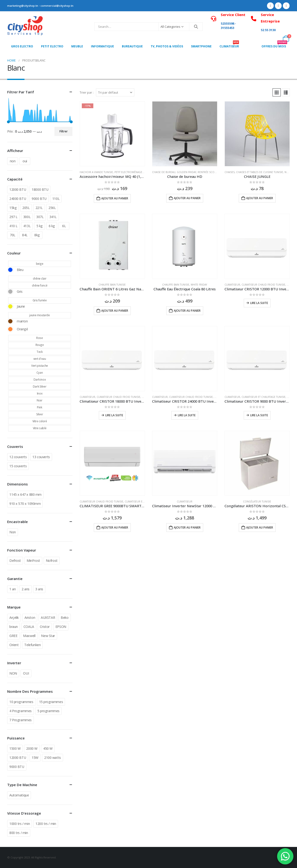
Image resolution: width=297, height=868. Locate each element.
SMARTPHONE (201, 46)
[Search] (196, 27)
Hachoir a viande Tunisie (96, 172)
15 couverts (18, 466)
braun (14, 627)
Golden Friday (187, 172)
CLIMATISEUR (229, 45)
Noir (39, 400)
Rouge (40, 345)
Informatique (102, 46)
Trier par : (87, 92)
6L (64, 226)
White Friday (199, 285)
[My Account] (275, 39)
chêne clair (40, 279)
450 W (48, 748)
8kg (37, 235)
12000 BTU (18, 189)
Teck (39, 352)
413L (27, 226)
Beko (65, 617)
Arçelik (14, 617)
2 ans (26, 589)
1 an (12, 589)
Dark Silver (40, 386)
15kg (13, 208)
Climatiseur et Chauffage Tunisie (264, 397)
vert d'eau (40, 359)
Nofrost (52, 561)
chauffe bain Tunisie (112, 285)
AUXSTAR (48, 617)
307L (40, 217)
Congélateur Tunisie (257, 502)
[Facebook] (270, 6)
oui (25, 161)
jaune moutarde (39, 315)
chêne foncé (40, 285)
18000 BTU (40, 189)
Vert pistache (40, 366)
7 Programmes (21, 720)
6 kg (52, 226)
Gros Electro (22, 46)
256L (52, 208)
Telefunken (32, 645)
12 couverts (18, 457)
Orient (14, 645)
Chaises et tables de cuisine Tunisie (260, 172)
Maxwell (29, 636)
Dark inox (40, 380)
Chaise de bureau (164, 172)
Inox (40, 393)
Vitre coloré (40, 421)
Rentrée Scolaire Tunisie (214, 172)
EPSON (61, 627)
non (13, 161)
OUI (26, 673)
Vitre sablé (40, 428)
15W (35, 758)
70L (13, 235)
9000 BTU (39, 199)
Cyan (40, 373)
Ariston (30, 617)
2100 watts (53, 758)
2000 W (32, 748)
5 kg (40, 226)
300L (27, 217)
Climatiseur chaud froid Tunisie (263, 285)
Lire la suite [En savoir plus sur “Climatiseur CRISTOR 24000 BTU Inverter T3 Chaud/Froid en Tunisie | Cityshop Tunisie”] (187, 415)
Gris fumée (40, 300)
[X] (278, 6)
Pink (39, 407)
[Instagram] (286, 6)
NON (13, 673)
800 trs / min (19, 833)
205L (26, 208)
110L (56, 199)
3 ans (39, 589)
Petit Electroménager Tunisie (134, 172)
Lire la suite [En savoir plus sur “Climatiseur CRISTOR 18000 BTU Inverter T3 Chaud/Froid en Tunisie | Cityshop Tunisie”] (114, 415)
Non (13, 532)
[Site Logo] (25, 27)
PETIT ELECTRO (52, 46)
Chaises (230, 172)
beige (40, 264)
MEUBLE (77, 46)
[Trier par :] (115, 92)
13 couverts (41, 457)
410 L (13, 226)
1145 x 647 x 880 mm (25, 494)
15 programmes (51, 702)
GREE (13, 636)
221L (39, 208)
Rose (39, 338)
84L (25, 235)
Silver (40, 414)
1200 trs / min (46, 824)
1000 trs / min (20, 824)
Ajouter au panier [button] (115, 198)
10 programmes (21, 702)
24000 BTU (18, 199)
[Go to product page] (112, 134)
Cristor (45, 627)
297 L (13, 217)
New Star (48, 636)
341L (53, 217)
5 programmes (48, 711)
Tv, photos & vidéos (167, 46)
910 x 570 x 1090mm (25, 504)
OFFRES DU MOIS (274, 45)
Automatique (19, 795)
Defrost (15, 561)
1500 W (15, 748)
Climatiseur (232, 285)
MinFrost (33, 561)
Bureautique (132, 46)
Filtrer (64, 131)
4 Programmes (21, 711)
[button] (277, 92)
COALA (29, 627)
